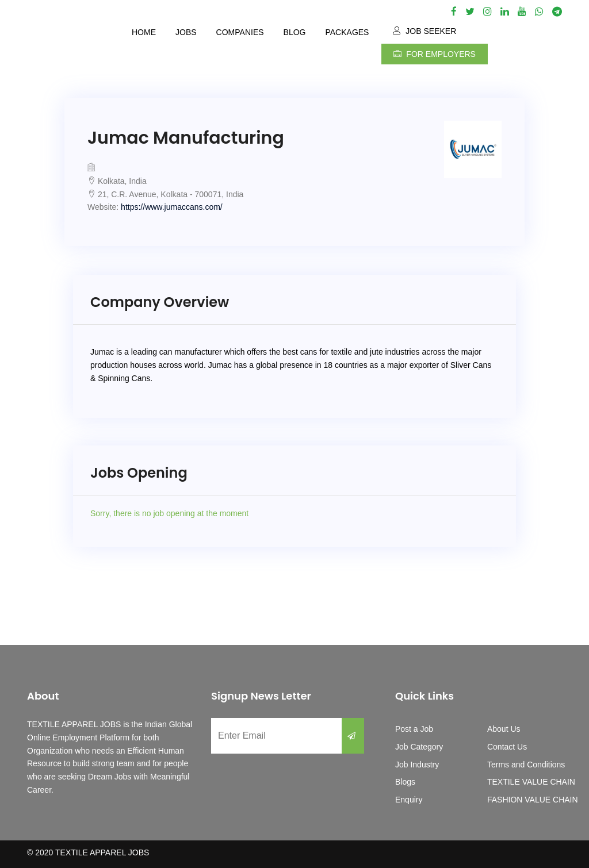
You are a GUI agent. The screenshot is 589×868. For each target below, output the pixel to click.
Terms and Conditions (526, 765)
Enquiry (409, 800)
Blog (295, 32)
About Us (504, 729)
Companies (240, 32)
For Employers (434, 54)
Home (144, 32)
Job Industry (417, 765)
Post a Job (414, 729)
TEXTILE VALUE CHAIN (531, 782)
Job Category (419, 747)
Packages (347, 32)
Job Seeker (424, 31)
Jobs (186, 32)
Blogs (405, 782)
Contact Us (507, 747)
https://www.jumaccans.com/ (172, 207)
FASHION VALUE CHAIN (533, 800)
